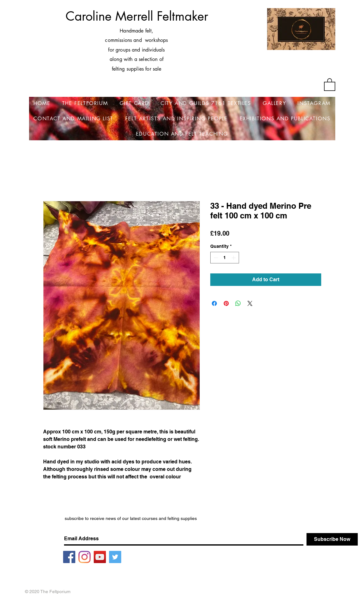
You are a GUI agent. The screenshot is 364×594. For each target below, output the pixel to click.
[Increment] (234, 258)
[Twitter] (115, 557)
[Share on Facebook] (214, 303)
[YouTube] (100, 557)
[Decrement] (215, 258)
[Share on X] (250, 303)
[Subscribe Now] (332, 539)
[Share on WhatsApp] (238, 303)
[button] (330, 84)
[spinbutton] (225, 258)
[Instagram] (85, 557)
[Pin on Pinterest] (226, 303)
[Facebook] (69, 557)
